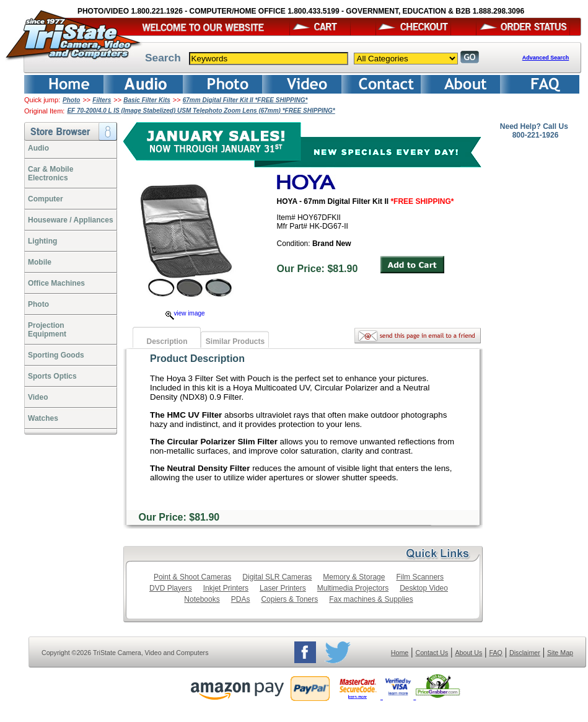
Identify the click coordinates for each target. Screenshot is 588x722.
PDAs (241, 599)
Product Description (197, 359)
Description (167, 341)
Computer (46, 199)
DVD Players (171, 588)
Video (38, 397)
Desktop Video (424, 588)
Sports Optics (52, 376)
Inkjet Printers (226, 588)
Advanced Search (546, 58)
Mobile (40, 262)
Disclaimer (525, 653)
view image (185, 313)
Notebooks (202, 599)
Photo (71, 100)
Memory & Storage (354, 577)
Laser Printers (283, 588)
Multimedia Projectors (353, 588)
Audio (38, 148)
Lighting (42, 241)
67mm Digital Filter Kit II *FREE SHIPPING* (245, 100)
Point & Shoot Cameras (192, 577)
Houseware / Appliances (71, 220)
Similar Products (235, 341)
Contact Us (432, 653)
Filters (102, 100)
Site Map (560, 653)
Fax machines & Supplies (371, 599)
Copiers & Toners (289, 599)
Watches (43, 418)
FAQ (495, 653)
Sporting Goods (56, 355)
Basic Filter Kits (147, 100)
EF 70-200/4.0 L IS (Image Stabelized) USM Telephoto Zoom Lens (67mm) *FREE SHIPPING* (201, 111)
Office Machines (56, 283)
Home (400, 653)
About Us (468, 653)
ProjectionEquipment (47, 330)
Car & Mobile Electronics (50, 174)
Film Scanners (420, 577)
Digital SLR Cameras (277, 577)
